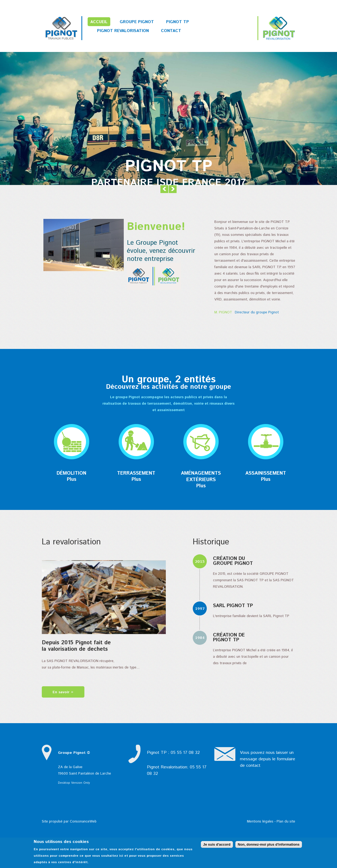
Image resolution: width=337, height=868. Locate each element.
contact (253, 766)
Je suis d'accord (217, 844)
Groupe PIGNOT (137, 22)
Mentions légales (260, 822)
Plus (72, 479)
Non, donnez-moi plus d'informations (269, 844)
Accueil (99, 22)
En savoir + (63, 692)
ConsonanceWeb (83, 822)
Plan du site (286, 822)
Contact (171, 31)
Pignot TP (178, 22)
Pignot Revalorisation (123, 31)
